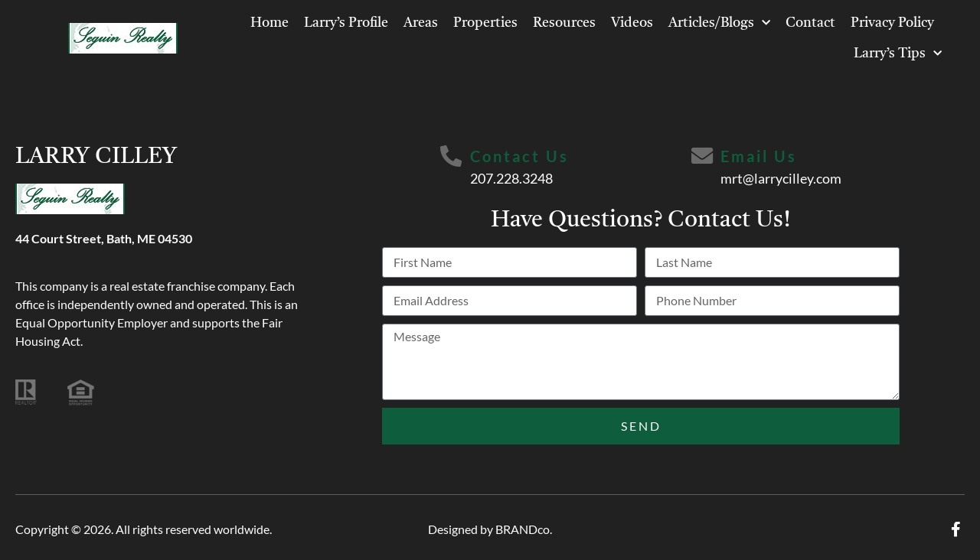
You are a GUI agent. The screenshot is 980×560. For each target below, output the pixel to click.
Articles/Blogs (719, 23)
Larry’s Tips (898, 54)
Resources (564, 23)
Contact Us (519, 156)
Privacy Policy (892, 23)
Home (269, 23)
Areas (421, 23)
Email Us (760, 156)
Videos (632, 23)
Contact (810, 23)
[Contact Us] (451, 157)
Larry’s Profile (346, 23)
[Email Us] (703, 157)
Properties (485, 23)
